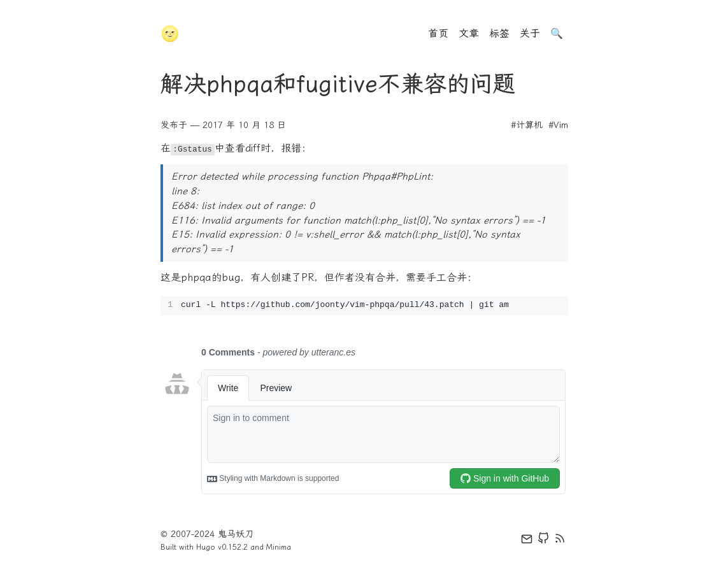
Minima (279, 547)
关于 (530, 33)
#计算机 (527, 125)
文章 (469, 33)
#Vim (558, 125)
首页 (438, 33)
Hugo (206, 547)
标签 (499, 33)
